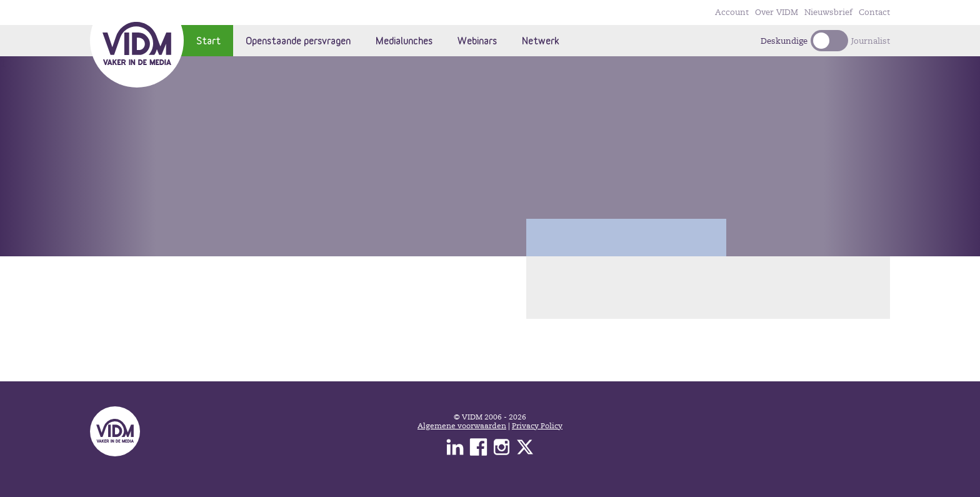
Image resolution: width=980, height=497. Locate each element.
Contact (874, 13)
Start (208, 40)
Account (732, 13)
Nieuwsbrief (828, 13)
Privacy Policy (537, 426)
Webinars (477, 40)
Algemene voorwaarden (462, 426)
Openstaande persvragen (298, 40)
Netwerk (541, 40)
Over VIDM (777, 13)
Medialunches (404, 40)
